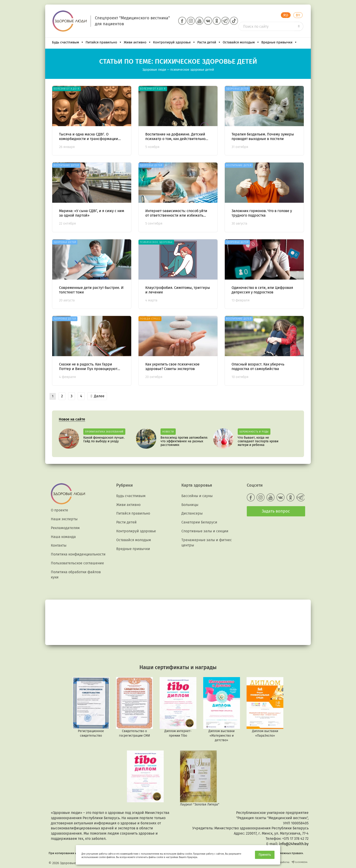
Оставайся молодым (241, 42)
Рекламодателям (65, 528)
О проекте (59, 510)
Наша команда (63, 537)
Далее (98, 396)
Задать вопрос (276, 511)
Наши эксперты (64, 519)
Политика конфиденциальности (78, 554)
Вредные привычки (279, 42)
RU (286, 15)
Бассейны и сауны (197, 496)
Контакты (59, 545)
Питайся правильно (104, 42)
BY (298, 15)
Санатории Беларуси (199, 522)
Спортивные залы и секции (205, 531)
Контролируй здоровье (174, 42)
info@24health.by (294, 844)
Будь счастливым (68, 42)
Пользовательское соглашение (77, 563)
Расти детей (209, 42)
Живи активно (137, 42)
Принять (265, 855)
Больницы (190, 505)
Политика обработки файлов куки (76, 575)
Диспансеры (192, 513)
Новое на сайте (72, 419)
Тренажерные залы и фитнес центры (207, 543)
